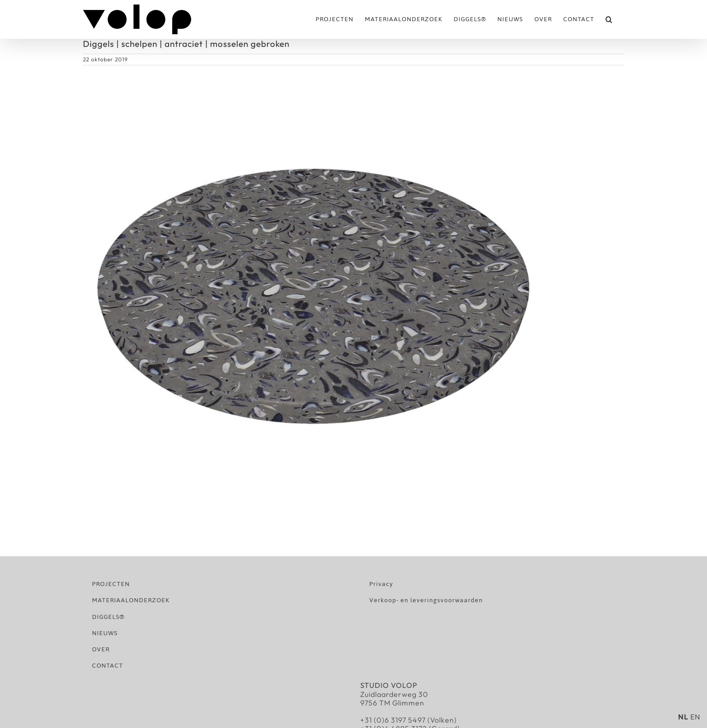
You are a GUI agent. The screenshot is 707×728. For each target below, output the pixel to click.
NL (683, 717)
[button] (609, 19)
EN (695, 717)
